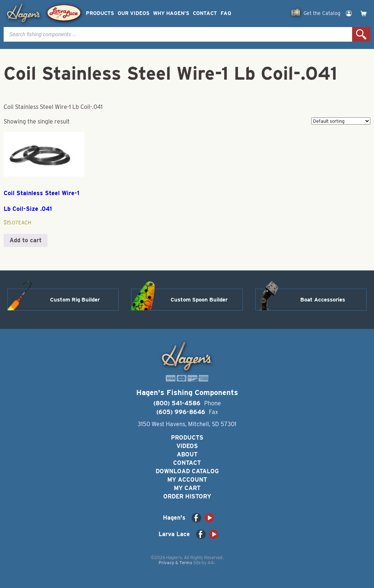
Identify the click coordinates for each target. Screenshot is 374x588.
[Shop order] (341, 121)
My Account (187, 480)
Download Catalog (187, 471)
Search (361, 34)
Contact (205, 13)
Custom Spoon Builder (199, 300)
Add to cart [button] (26, 240)
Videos (187, 446)
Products (100, 13)
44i (211, 563)
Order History (187, 496)
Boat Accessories (323, 300)
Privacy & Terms (175, 563)
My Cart (187, 488)
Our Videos (133, 13)
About (187, 454)
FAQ (226, 13)
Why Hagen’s (171, 13)
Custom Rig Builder (75, 300)
